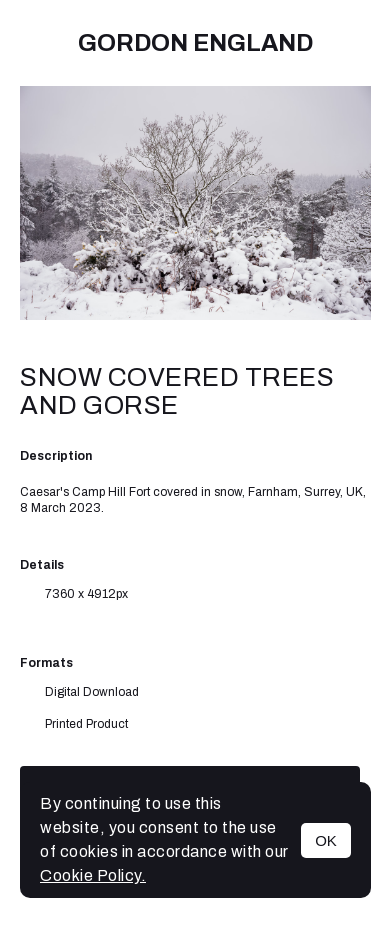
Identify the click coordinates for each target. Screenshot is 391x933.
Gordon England (195, 43)
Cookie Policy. (93, 875)
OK (326, 840)
